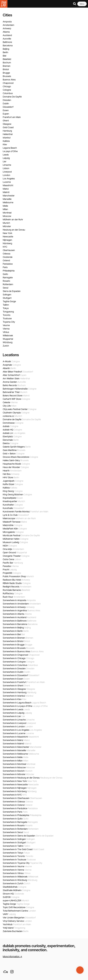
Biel (4, 56)
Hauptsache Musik (12, 464)
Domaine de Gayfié (12, 419)
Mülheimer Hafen (11, 539)
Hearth (6, 471)
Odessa (7, 254)
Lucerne (7, 182)
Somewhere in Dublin (13, 672)
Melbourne (8, 202)
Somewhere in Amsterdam (16, 604)
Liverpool (7, 172)
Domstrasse (9, 423)
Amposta (7, 22)
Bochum (7, 63)
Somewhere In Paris (12, 812)
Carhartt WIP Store (12, 399)
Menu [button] (82, 4)
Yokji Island (8, 928)
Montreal (7, 213)
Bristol (6, 69)
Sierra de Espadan (12, 291)
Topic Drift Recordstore (14, 907)
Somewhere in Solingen (14, 839)
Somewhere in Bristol (13, 641)
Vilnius (6, 332)
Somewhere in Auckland (15, 617)
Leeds (6, 155)
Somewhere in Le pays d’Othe (17, 706)
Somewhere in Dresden (14, 668)
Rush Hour (8, 597)
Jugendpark (9, 481)
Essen (6, 110)
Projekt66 (7, 573)
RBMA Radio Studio (12, 583)
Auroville (7, 39)
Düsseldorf (8, 107)
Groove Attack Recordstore (16, 457)
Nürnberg (7, 243)
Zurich (6, 346)
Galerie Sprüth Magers (14, 447)
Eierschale (8, 440)
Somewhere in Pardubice (15, 808)
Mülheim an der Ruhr (13, 219)
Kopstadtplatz (10, 498)
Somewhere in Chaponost (15, 655)
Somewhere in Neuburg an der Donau (21, 778)
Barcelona (8, 45)
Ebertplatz (8, 436)
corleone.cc (8, 416)
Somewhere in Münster (14, 774)
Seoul (5, 288)
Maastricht (8, 185)
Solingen (7, 295)
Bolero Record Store (13, 396)
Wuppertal (8, 339)
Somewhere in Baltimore (15, 621)
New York (8, 233)
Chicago (7, 86)
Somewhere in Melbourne (15, 754)
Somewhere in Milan (13, 761)
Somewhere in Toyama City (16, 863)
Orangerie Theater (12, 556)
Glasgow (7, 124)
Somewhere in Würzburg (15, 880)
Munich (6, 223)
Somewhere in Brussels (14, 648)
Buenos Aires (9, 80)
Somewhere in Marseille (14, 750)
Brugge (6, 73)
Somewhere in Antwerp (14, 607)
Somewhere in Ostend (14, 805)
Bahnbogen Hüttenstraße (15, 389)
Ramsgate (8, 277)
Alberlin (6, 368)
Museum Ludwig (11, 542)
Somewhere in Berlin (13, 631)
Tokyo (6, 308)
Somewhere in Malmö (13, 744)
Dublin (6, 103)
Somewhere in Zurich (13, 883)
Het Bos (7, 474)
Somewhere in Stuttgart (14, 843)
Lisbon (6, 168)
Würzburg (8, 342)
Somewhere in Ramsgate (15, 822)
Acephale (7, 365)
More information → (12, 956)
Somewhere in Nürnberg (15, 791)
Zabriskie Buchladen (13, 931)
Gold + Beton (9, 454)
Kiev (5, 144)
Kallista (6, 141)
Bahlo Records (10, 385)
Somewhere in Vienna (13, 870)
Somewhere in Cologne (14, 662)
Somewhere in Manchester (16, 747)
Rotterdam (8, 284)
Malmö (6, 192)
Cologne (7, 90)
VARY (5, 914)
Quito (5, 274)
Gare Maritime (10, 450)
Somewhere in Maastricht (15, 737)
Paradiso (7, 566)
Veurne (6, 325)
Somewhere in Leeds (13, 709)
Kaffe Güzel (8, 484)
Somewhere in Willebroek (15, 877)
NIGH (5, 546)
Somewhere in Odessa (14, 802)
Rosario (6, 281)
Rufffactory (8, 593)
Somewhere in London (14, 726)
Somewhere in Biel (12, 634)
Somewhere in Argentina (15, 610)
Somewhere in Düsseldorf (15, 675)
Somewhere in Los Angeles (16, 730)
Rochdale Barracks (12, 590)
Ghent (6, 121)
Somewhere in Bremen (14, 638)
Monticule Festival (12, 535)
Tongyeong (8, 312)
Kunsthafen (8, 505)
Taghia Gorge (9, 301)
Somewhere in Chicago (14, 658)
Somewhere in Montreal (14, 764)
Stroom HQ (8, 894)
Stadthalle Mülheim (12, 890)
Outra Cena (8, 559)
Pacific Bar (8, 563)
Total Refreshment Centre (15, 911)
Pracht (6, 570)
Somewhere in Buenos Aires (16, 651)
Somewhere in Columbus (15, 665)
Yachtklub (8, 924)
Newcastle (8, 237)
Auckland (7, 35)
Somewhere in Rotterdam (15, 829)
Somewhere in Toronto (14, 856)
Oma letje (7, 549)
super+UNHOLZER (12, 901)
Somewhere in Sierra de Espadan (19, 836)
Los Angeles (9, 179)
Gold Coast (8, 127)
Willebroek (8, 335)
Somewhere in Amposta (14, 600)
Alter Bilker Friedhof (12, 372)
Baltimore (7, 42)
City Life (7, 406)
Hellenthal (8, 134)
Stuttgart (7, 298)
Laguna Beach (10, 148)
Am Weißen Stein (11, 378)
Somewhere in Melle (13, 757)
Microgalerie (9, 532)
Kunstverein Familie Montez (16, 512)
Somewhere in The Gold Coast (18, 849)
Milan (5, 209)
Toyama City (9, 322)
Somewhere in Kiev (12, 699)
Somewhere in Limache (14, 720)
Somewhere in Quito (13, 819)
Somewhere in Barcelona (15, 624)
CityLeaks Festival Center (15, 409)
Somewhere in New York (15, 781)
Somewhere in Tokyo (13, 853)
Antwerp (7, 28)
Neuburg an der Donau (14, 230)
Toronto (7, 315)
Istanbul (7, 138)
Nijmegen (7, 240)
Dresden (7, 100)
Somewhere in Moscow (14, 767)
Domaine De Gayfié (12, 97)
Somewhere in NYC (12, 795)
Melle (5, 206)
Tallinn (6, 305)
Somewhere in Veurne (14, 866)
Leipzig (6, 158)
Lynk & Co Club (10, 515)
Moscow (7, 216)
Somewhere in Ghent (13, 686)
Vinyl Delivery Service (13, 921)
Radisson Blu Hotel (12, 580)
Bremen (7, 66)
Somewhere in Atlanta (13, 614)
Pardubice (8, 264)
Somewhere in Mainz (13, 740)
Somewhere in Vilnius (13, 873)
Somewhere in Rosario (14, 825)
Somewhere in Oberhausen (16, 798)
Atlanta (6, 32)
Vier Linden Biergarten (14, 918)
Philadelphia (9, 271)
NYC (5, 247)
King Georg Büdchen (13, 494)
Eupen (6, 114)
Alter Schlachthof (11, 375)
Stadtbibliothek (10, 887)
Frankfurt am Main (12, 117)
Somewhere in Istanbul (14, 696)
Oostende (8, 257)
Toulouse (7, 318)
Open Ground (9, 552)
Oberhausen (9, 250)
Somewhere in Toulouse (14, 860)
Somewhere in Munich (14, 771)
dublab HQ (8, 430)
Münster (7, 226)
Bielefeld (7, 59)
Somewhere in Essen (13, 679)
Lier (5, 161)
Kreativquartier (10, 501)
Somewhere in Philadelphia (16, 815)
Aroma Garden (10, 382)
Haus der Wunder (11, 467)
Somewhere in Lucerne (14, 733)
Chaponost (8, 83)
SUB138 (7, 897)
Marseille (7, 199)
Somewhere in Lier (12, 716)
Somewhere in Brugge (14, 645)
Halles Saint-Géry (11, 460)
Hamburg (7, 131)
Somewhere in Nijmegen (15, 788)
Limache (7, 165)
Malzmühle (8, 525)
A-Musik (7, 361)
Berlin (5, 52)
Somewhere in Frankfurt (15, 682)
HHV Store (8, 477)
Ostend (6, 260)
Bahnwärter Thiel (11, 392)
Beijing (6, 49)
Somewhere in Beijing (13, 628)
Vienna (6, 329)
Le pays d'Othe (10, 151)
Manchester (9, 196)
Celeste (6, 402)
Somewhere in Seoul (13, 832)
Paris (5, 267)
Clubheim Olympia (12, 413)
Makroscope (9, 518)
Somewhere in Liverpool (14, 723)
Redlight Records (11, 587)
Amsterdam (8, 25)
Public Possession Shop (14, 576)
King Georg (8, 491)
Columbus (8, 93)
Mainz (6, 189)
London (6, 175)
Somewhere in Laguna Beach (17, 703)
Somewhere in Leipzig (14, 713)
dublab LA (8, 433)
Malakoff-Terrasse (12, 522)
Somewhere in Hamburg (15, 692)
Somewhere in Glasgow (14, 689)
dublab (6, 426)
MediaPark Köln (10, 529)
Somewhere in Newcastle (15, 785)
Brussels (7, 76)
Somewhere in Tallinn (13, 846)
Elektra (6, 443)
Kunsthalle (8, 508)
